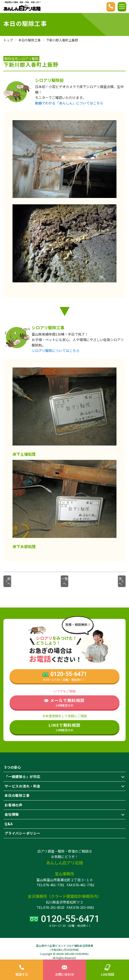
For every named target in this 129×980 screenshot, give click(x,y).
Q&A (9, 819)
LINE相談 (107, 970)
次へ (115, 579)
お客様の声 (14, 800)
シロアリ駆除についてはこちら (56, 351)
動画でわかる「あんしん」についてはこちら (69, 103)
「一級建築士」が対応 (23, 771)
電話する (21, 970)
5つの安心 (13, 762)
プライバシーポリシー (23, 828)
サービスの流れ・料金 (23, 781)
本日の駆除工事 (17, 790)
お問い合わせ (64, 970)
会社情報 (12, 809)
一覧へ (64, 579)
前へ (14, 579)
